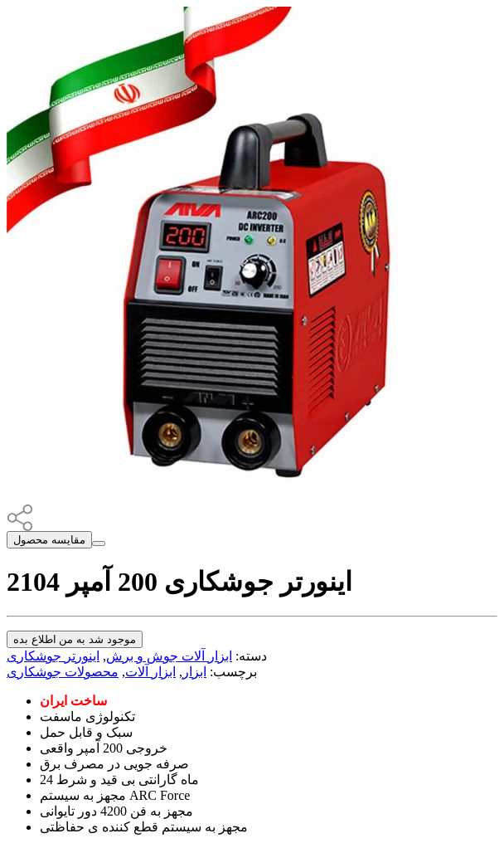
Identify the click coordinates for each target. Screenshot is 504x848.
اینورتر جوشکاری (53, 656)
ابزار (194, 672)
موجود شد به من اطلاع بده (75, 639)
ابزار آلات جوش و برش (169, 656)
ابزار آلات (150, 672)
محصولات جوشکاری (63, 672)
